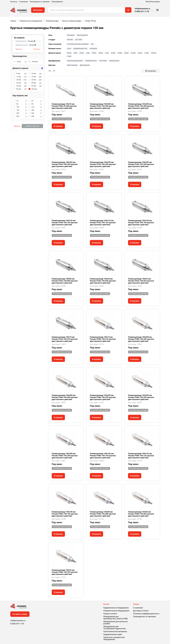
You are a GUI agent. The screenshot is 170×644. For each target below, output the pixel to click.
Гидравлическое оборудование (116, 608)
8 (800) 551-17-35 (142, 11)
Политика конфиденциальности (146, 614)
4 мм (107, 53)
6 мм (88, 53)
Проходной (71, 35)
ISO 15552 (79, 40)
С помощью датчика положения (78, 44)
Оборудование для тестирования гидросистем (114, 628)
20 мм (126, 53)
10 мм (69, 56)
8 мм (75, 53)
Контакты (14, 2)
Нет (92, 44)
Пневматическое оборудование (116, 611)
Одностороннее (72, 65)
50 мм (94, 53)
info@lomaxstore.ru (142, 9)
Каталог (38, 10)
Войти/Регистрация (153, 2)
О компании (24, 2)
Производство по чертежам (40, 2)
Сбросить (19, 49)
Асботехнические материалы (115, 631)
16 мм (140, 53)
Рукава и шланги (110, 614)
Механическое (114, 61)
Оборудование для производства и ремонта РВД (115, 618)
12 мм (147, 53)
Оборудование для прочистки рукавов (115, 623)
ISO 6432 (70, 40)
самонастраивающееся (75, 61)
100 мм (154, 53)
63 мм (82, 53)
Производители (57, 2)
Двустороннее (85, 65)
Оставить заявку (20, 614)
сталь (69, 48)
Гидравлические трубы (113, 634)
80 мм (69, 53)
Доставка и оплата (141, 611)
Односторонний (82, 35)
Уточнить (37, 49)
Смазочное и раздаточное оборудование (114, 638)
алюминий (93, 48)
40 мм (101, 53)
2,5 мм (133, 53)
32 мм (113, 53)
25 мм (120, 53)
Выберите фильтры (32, 126)
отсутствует (103, 61)
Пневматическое (91, 61)
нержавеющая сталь (80, 48)
